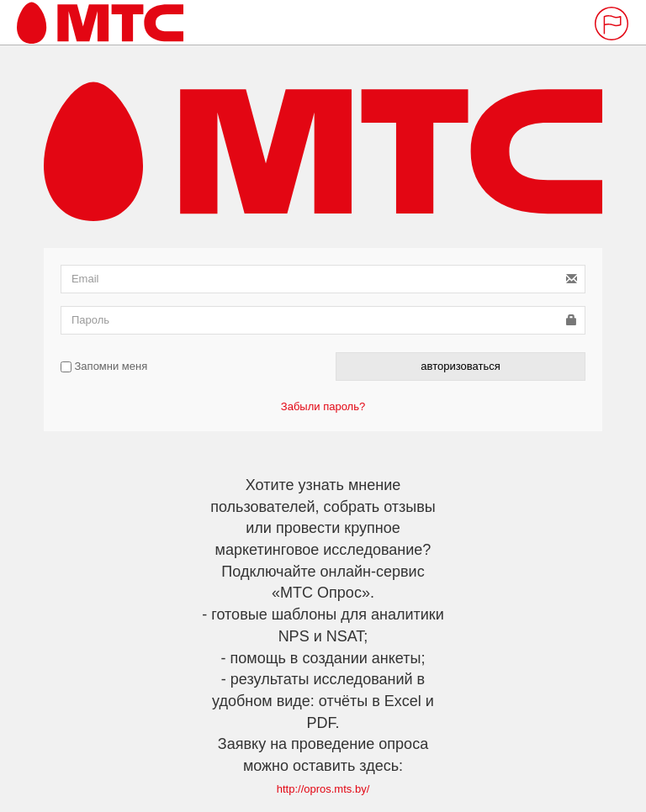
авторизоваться (460, 366)
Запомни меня (104, 366)
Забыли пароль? (323, 406)
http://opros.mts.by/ (323, 789)
